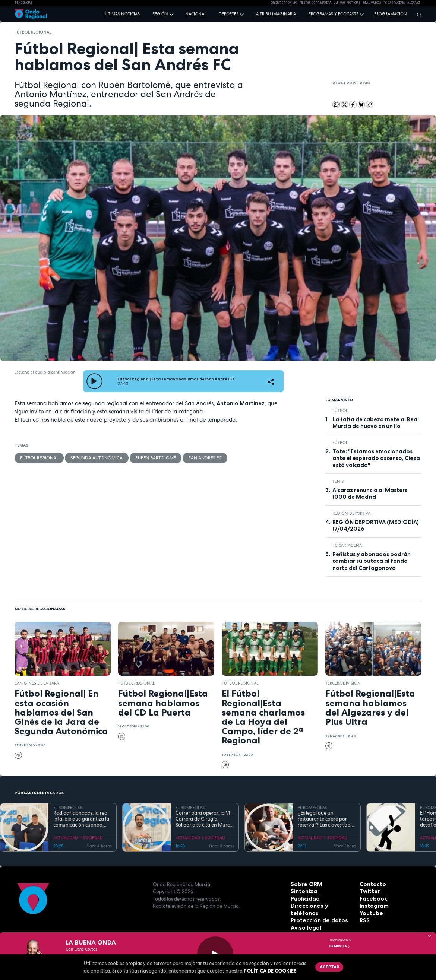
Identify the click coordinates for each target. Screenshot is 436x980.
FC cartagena (394, 3)
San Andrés (199, 403)
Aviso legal (304, 920)
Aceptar (328, 966)
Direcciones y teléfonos (320, 906)
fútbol (340, 410)
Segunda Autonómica (92, 457)
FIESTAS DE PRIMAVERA (315, 3)
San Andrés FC (194, 457)
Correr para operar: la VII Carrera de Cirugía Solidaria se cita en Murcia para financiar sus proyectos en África (205, 819)
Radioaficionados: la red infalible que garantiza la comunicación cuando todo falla (81, 819)
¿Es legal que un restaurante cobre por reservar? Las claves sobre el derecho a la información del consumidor (326, 819)
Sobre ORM (305, 884)
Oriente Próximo (284, 3)
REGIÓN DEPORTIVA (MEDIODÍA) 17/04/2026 (376, 526)
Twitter (369, 891)
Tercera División (343, 683)
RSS (364, 920)
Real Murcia (372, 3)
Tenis (338, 481)
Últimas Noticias (347, 3)
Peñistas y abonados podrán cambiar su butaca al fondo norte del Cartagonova (372, 561)
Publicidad (304, 899)
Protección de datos (316, 913)
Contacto (371, 884)
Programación (391, 14)
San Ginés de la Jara (37, 683)
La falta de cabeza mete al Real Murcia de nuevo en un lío (376, 423)
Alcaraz (414, 3)
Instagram (373, 906)
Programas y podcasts (334, 14)
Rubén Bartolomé (148, 457)
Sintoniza (303, 891)
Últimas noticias (122, 14)
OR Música (339, 946)
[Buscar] (417, 15)
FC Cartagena (347, 545)
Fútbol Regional (33, 32)
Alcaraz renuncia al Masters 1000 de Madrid (370, 494)
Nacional (196, 14)
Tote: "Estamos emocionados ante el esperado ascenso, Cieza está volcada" (376, 458)
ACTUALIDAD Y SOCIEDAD (78, 838)
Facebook (372, 899)
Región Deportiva (351, 513)
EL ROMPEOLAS (68, 808)
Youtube (370, 913)
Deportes (229, 14)
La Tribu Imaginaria (275, 14)
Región (160, 14)
